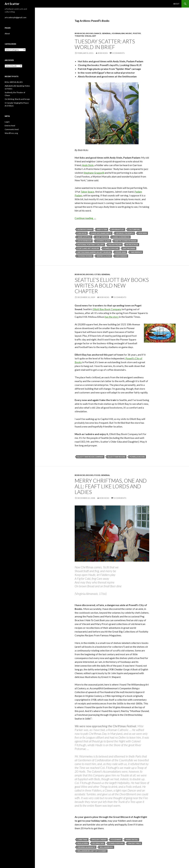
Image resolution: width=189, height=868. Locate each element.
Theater (79, 36)
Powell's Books (111, 248)
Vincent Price (134, 843)
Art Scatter (12, 4)
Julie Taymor (102, 237)
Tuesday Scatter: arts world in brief (105, 44)
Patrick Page (132, 245)
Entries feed (10, 126)
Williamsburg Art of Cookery (92, 851)
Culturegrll (135, 229)
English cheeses (99, 840)
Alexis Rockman (85, 229)
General (106, 33)
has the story (112, 317)
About (176, 4)
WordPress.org (11, 133)
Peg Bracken (98, 843)
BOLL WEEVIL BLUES (14, 82)
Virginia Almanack (86, 847)
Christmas (82, 840)
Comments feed (12, 129)
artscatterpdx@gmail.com (16, 17)
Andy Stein (88, 165)
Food (97, 475)
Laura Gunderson (121, 237)
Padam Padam (115, 245)
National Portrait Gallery (91, 245)
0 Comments (118, 53)
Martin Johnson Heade (125, 241)
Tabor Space (87, 192)
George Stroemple (125, 233)
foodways (116, 840)
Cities (97, 274)
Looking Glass (103, 241)
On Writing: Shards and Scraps (17, 99)
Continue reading (85, 218)
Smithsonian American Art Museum (94, 252)
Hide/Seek (143, 233)
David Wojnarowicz (101, 233)
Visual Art (90, 36)
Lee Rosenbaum (84, 241)
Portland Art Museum (88, 248)
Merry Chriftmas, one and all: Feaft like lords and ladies (111, 486)
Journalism (118, 33)
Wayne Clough (104, 256)
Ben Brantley (118, 229)
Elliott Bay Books (117, 457)
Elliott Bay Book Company (107, 309)
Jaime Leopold (84, 237)
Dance (98, 33)
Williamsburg (106, 847)
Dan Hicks (82, 233)
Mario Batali (132, 840)
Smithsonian (129, 248)
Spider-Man (121, 252)
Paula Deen (83, 843)
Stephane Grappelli (94, 173)
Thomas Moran (85, 256)
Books (90, 33)
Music (129, 33)
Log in (7, 122)
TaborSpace (136, 252)
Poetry (137, 33)
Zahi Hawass (121, 256)
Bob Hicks (80, 33)
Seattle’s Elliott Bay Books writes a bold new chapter (112, 285)
